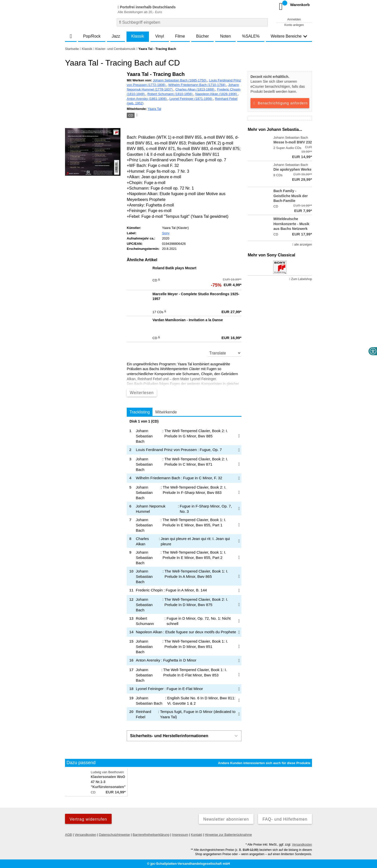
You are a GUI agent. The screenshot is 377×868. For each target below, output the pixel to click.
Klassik (138, 36)
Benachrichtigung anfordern (280, 103)
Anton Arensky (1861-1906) (147, 99)
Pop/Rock (92, 36)
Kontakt (197, 835)
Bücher (202, 36)
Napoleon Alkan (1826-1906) (217, 94)
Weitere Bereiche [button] (289, 36)
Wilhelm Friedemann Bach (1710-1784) (197, 85)
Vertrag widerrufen (88, 819)
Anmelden (294, 19)
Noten (225, 36)
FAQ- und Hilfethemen (285, 819)
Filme (180, 36)
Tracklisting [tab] (140, 412)
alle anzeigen (302, 245)
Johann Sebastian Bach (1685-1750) (180, 80)
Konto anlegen (294, 25)
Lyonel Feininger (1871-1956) (191, 99)
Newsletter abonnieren (226, 819)
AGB (68, 835)
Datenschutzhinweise (115, 835)
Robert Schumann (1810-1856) (170, 94)
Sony (166, 233)
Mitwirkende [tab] (166, 412)
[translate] (224, 353)
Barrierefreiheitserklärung (151, 835)
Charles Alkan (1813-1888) (195, 89)
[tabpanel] (184, 570)
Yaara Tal (154, 109)
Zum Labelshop (301, 279)
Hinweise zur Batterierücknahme (228, 835)
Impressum (180, 835)
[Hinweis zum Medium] (136, 115)
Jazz (116, 36)
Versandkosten (85, 835)
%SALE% (251, 36)
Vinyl (160, 36)
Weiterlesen (142, 393)
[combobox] (192, 22)
